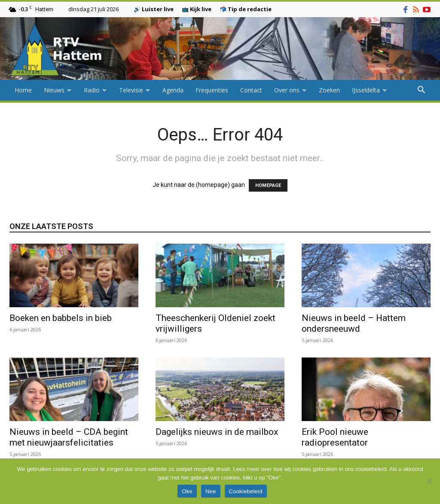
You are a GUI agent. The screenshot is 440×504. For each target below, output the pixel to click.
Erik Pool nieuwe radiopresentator (335, 437)
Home (23, 90)
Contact (251, 90)
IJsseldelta (369, 90)
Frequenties (212, 90)
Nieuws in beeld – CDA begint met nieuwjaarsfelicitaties (69, 437)
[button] (421, 91)
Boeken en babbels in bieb (61, 318)
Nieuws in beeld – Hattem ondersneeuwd (354, 323)
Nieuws (58, 90)
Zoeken (329, 90)
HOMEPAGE (268, 185)
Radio (95, 90)
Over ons (290, 90)
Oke (187, 491)
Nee (211, 491)
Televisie (134, 90)
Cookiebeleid (246, 491)
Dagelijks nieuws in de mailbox (217, 432)
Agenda (173, 90)
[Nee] (429, 481)
